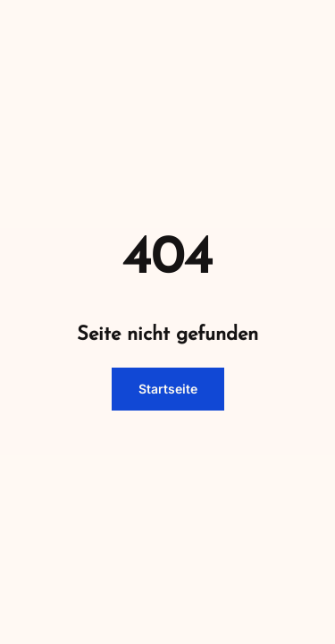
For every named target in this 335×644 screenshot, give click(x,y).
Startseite (168, 389)
